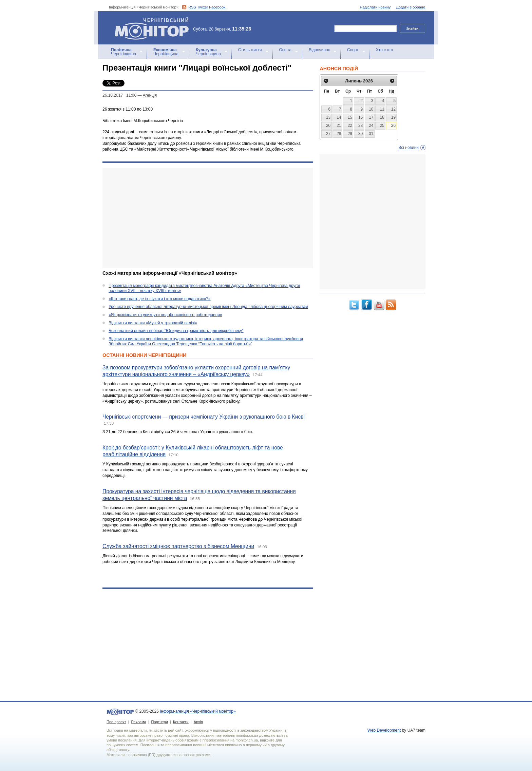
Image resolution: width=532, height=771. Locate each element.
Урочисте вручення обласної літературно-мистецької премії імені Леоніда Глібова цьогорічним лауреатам (208, 307)
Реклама (138, 722)
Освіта (285, 50)
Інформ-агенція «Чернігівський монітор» (154, 28)
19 (393, 117)
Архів (198, 722)
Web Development (384, 730)
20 (328, 126)
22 (350, 126)
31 (371, 134)
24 (371, 126)
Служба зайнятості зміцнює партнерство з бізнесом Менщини (178, 546)
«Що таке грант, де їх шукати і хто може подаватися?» (160, 299)
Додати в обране (411, 7)
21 (339, 126)
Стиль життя (250, 50)
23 (360, 126)
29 (350, 134)
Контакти (181, 722)
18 (382, 117)
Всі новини (408, 148)
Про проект (116, 722)
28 (339, 134)
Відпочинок (319, 50)
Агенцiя (150, 95)
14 (339, 117)
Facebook (217, 7)
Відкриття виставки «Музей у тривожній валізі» (153, 323)
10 (371, 109)
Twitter (203, 7)
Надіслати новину (375, 7)
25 (382, 126)
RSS (192, 7)
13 (328, 117)
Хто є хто (385, 50)
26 (393, 126)
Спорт (353, 50)
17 (371, 117)
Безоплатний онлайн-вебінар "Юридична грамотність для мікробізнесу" (176, 331)
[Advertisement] (208, 218)
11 (382, 109)
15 (350, 117)
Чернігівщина (123, 52)
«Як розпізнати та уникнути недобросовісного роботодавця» (165, 315)
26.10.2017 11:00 (119, 95)
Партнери (160, 722)
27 (328, 134)
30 (360, 134)
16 (360, 117)
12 (393, 109)
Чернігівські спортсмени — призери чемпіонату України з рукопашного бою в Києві (204, 417)
